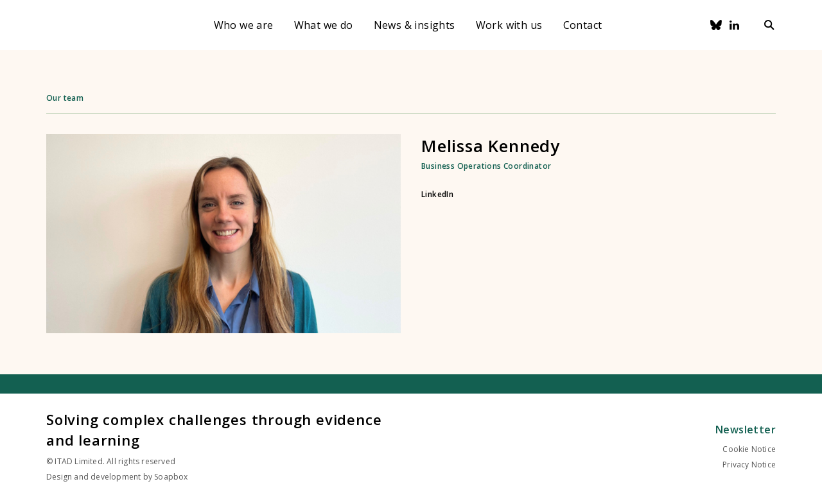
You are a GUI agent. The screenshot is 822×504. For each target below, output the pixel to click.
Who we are (244, 25)
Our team (65, 98)
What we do (324, 25)
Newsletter (746, 430)
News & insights (415, 25)
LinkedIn (437, 195)
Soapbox (171, 477)
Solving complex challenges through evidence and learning (214, 430)
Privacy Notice (749, 465)
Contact (583, 25)
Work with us (509, 25)
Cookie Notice (749, 449)
